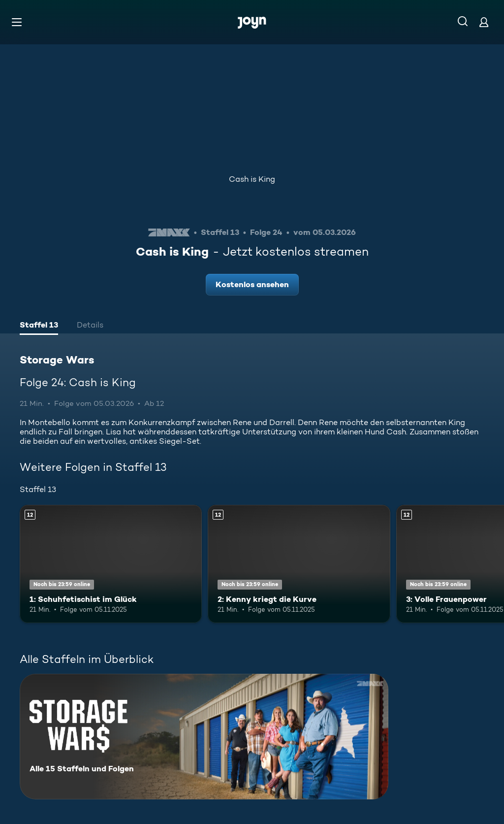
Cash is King (252, 179)
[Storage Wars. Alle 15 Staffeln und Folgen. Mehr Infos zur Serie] (204, 737)
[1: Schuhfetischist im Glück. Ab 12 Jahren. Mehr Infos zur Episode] (111, 564)
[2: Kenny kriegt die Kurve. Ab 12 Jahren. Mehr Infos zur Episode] (299, 564)
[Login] (484, 22)
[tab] (39, 326)
